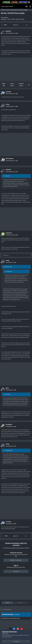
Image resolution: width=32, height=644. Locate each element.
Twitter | (12, 10)
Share (8, 603)
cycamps (8, 92)
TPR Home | (3, 10)
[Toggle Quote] (4, 176)
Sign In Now (16, 571)
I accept (16, 641)
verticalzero (5, 18)
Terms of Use (5, 634)
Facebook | (16, 10)
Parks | (8, 10)
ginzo (7, 388)
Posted (12, 33)
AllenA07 (8, 31)
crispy (7, 104)
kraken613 (9, 233)
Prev (5, 25)
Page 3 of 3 (16, 25)
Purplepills (9, 425)
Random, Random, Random (18, 19)
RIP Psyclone (10, 159)
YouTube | (21, 10)
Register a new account (16, 560)
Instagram (25, 10)
